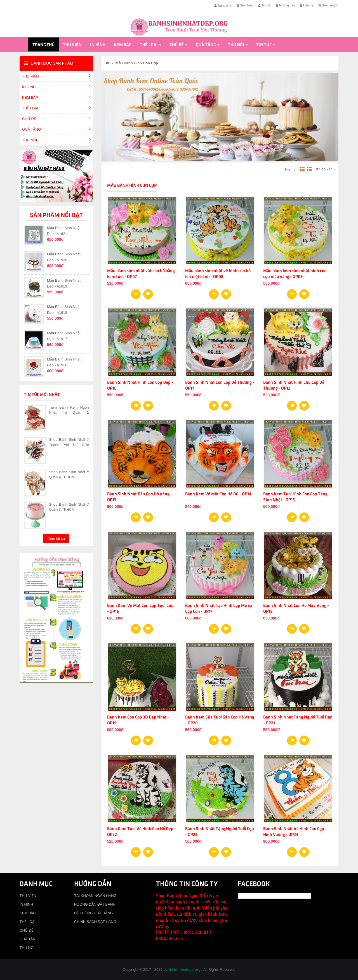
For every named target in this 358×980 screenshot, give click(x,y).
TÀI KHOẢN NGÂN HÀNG (95, 896)
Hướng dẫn (285, 5)
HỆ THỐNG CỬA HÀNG (94, 913)
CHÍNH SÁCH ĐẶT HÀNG (95, 922)
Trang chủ (223, 6)
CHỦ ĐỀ (179, 45)
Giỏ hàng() (328, 5)
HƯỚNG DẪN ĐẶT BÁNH (95, 904)
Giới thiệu (245, 5)
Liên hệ (307, 5)
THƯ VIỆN (72, 45)
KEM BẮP (123, 45)
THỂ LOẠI (151, 45)
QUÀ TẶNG (208, 45)
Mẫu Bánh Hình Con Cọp (137, 63)
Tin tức (264, 5)
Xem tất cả (56, 539)
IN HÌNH (98, 45)
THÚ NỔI (238, 45)
